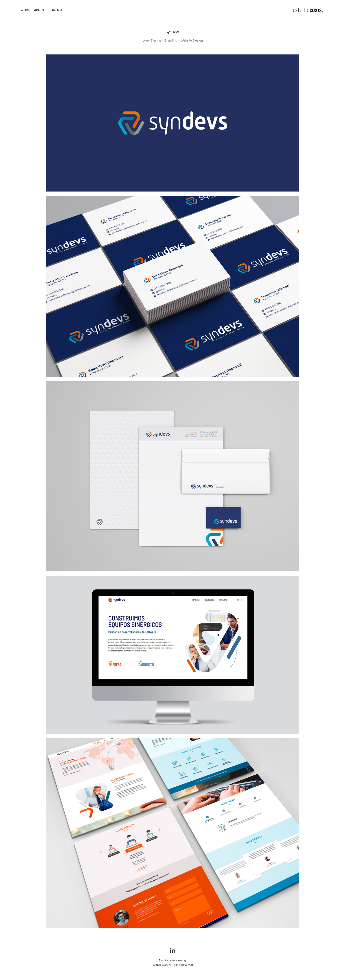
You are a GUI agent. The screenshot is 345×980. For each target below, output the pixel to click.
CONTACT (55, 10)
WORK (25, 10)
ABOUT (39, 10)
